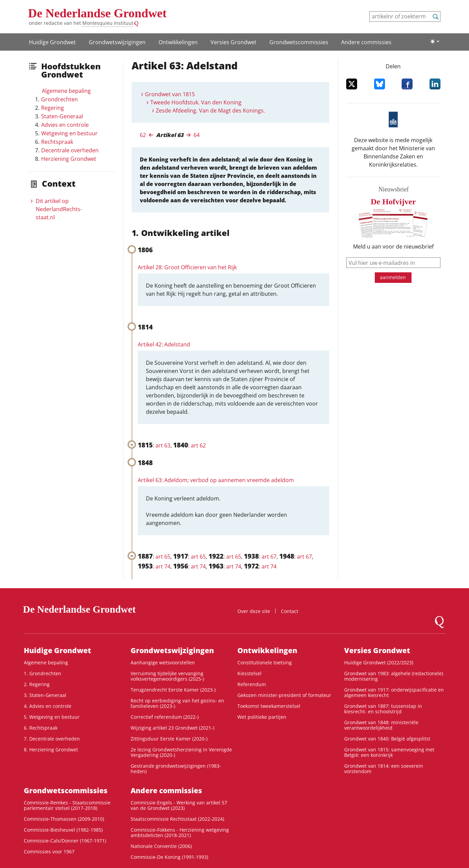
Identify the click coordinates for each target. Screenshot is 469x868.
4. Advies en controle (48, 706)
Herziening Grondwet (69, 159)
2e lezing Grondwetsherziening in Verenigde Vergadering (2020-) (181, 752)
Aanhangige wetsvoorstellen (163, 662)
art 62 (198, 445)
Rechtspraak (57, 142)
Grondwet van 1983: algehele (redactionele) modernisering (394, 676)
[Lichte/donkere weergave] (435, 41)
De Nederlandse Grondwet (97, 13)
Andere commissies (366, 42)
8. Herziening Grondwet (51, 750)
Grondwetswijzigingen (117, 42)
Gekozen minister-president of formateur (284, 695)
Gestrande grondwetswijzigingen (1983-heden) (176, 769)
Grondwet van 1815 (170, 94)
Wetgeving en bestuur (69, 133)
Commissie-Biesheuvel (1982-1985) (63, 830)
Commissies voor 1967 (49, 852)
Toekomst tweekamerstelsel (269, 706)
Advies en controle (65, 125)
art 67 (269, 557)
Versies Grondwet (233, 42)
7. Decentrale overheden (52, 739)
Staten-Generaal (62, 116)
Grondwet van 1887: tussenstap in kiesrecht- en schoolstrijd (383, 709)
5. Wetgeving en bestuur (52, 717)
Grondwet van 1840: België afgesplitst (387, 739)
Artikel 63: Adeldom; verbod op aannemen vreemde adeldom (216, 480)
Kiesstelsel (249, 673)
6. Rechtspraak (41, 728)
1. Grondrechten (43, 673)
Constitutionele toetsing (265, 662)
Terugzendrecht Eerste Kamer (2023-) (173, 690)
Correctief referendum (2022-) (165, 717)
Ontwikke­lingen (178, 42)
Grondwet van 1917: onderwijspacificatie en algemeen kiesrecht (394, 692)
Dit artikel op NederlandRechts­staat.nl (59, 209)
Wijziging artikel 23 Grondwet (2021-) (172, 728)
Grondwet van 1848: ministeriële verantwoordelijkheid (381, 725)
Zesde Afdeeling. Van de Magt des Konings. (210, 110)
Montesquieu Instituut (108, 23)
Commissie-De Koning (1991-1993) (169, 857)
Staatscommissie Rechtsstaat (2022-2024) (177, 819)
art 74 (163, 566)
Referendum (252, 684)
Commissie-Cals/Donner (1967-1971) (65, 841)
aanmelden (393, 277)
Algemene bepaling (66, 91)
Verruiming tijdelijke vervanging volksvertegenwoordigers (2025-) (167, 676)
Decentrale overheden (70, 150)
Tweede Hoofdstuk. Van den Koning (196, 102)
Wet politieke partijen (262, 717)
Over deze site (254, 611)
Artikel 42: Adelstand (164, 344)
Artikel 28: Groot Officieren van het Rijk (187, 267)
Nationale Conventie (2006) (161, 846)
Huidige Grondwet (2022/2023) (379, 662)
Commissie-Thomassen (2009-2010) (64, 819)
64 (197, 135)
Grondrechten (60, 99)
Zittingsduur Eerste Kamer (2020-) (169, 739)
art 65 (163, 557)
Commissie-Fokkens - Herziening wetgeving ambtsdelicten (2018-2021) (180, 832)
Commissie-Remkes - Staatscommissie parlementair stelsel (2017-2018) (67, 805)
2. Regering (37, 684)
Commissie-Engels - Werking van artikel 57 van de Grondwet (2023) (179, 805)
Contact (290, 611)
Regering (53, 108)
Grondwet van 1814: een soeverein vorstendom (384, 769)
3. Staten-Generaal (45, 695)
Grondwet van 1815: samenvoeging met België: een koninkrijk (389, 752)
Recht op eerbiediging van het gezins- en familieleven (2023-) (177, 703)
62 (143, 135)
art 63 (163, 445)
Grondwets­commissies (299, 42)
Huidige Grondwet (52, 42)
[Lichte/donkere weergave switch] (435, 41)
